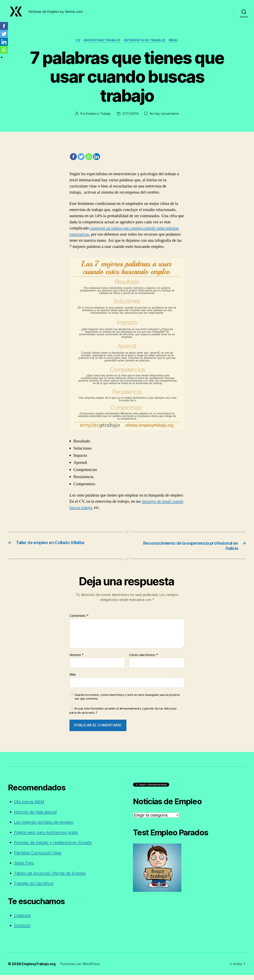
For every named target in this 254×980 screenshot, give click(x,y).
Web (73, 679)
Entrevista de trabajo (146, 45)
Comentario (79, 621)
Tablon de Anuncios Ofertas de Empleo (51, 878)
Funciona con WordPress (81, 969)
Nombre (76, 660)
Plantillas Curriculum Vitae (39, 858)
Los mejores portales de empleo (45, 827)
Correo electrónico (143, 660)
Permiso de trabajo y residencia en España (55, 848)
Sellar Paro (24, 868)
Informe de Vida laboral (36, 817)
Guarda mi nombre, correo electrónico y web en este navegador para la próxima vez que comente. (127, 702)
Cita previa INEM (30, 807)
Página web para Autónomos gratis (48, 837)
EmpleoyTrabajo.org (39, 969)
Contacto (23, 931)
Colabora (23, 920)
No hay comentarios (165, 118)
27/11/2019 (131, 118)
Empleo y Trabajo (98, 118)
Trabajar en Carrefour (35, 888)
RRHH (175, 45)
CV (77, 45)
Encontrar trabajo (102, 45)
